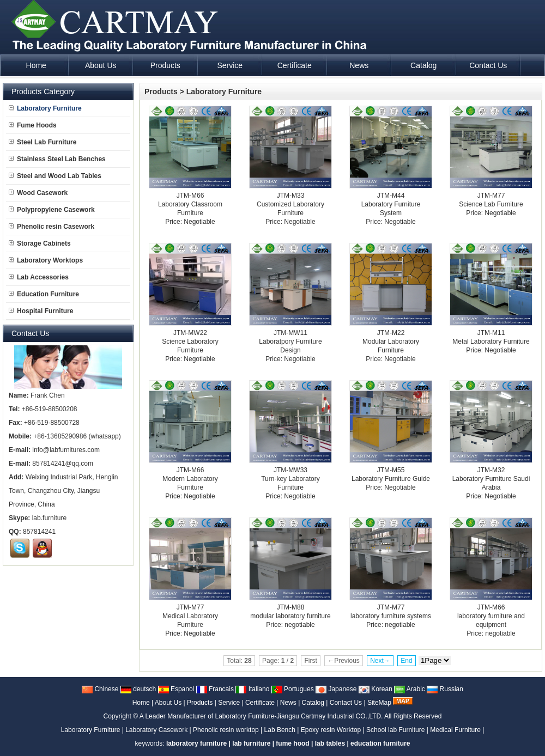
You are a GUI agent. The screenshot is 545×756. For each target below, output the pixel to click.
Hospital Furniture (41, 311)
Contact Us (346, 703)
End (406, 661)
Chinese (100, 689)
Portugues (293, 689)
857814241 (39, 532)
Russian (445, 689)
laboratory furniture (196, 743)
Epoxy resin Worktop (331, 730)
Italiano (252, 689)
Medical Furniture (455, 730)
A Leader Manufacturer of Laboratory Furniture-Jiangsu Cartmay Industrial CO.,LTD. (261, 716)
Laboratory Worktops (46, 260)
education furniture (380, 743)
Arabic (410, 689)
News (288, 703)
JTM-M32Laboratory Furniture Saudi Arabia (491, 479)
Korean (376, 689)
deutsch (138, 689)
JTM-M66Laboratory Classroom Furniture (190, 204)
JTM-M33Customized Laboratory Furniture (290, 204)
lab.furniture (49, 518)
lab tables (330, 743)
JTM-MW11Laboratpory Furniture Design (290, 342)
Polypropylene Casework (52, 210)
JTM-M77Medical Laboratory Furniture (190, 616)
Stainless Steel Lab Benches (57, 159)
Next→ (380, 661)
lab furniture (251, 743)
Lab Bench (280, 730)
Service (229, 703)
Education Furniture (44, 294)
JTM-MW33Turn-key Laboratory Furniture (290, 479)
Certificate (260, 703)
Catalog (313, 703)
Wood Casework (38, 193)
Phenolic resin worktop (226, 730)
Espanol (176, 689)
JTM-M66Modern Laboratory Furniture (190, 479)
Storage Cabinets (40, 243)
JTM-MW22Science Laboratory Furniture (190, 342)
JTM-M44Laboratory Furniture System (391, 204)
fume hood (292, 743)
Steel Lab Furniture (43, 142)
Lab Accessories (39, 277)
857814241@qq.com (63, 464)
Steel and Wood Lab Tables (55, 176)
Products (161, 92)
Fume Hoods (33, 125)
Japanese (336, 689)
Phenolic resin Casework (52, 227)
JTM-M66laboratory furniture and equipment (491, 616)
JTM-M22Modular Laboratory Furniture (391, 342)
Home (141, 703)
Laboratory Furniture (224, 92)
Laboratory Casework (156, 730)
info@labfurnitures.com (66, 450)
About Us (168, 703)
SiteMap (379, 703)
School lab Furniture (395, 730)
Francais (215, 689)
